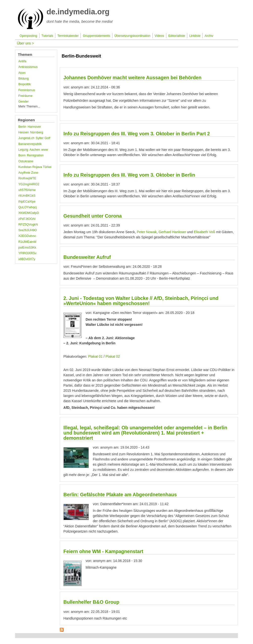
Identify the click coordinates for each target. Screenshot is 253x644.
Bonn (22, 155)
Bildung (23, 79)
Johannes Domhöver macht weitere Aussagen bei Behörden (133, 78)
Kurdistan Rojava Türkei (35, 167)
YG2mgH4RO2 (29, 184)
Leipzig (23, 150)
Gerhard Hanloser (172, 232)
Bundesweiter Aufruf (87, 257)
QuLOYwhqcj (27, 207)
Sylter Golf (43, 138)
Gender (23, 102)
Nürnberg (37, 132)
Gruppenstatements (96, 36)
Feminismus (27, 90)
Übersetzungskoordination (132, 36)
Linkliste (195, 36)
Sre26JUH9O (28, 230)
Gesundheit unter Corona (93, 216)
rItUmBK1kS (27, 196)
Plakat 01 (95, 356)
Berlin (22, 127)
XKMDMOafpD (29, 213)
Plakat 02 (113, 356)
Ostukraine (26, 161)
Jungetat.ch (26, 138)
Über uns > (25, 43)
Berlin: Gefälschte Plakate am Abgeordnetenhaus (120, 495)
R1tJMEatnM (27, 242)
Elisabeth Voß (204, 232)
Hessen (24, 132)
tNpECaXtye (27, 202)
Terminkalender (68, 36)
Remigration (35, 155)
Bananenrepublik (30, 144)
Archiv (209, 36)
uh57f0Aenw (27, 190)
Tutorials (47, 36)
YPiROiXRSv (27, 253)
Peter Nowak (147, 232)
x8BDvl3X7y (27, 259)
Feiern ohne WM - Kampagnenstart (103, 551)
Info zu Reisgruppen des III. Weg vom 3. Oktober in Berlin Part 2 (137, 134)
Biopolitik (24, 84)
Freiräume (25, 96)
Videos (159, 36)
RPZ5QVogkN (28, 225)
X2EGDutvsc (27, 236)
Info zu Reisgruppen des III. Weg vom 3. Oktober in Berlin (129, 175)
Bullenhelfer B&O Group (91, 602)
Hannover (34, 127)
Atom (22, 73)
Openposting (28, 36)
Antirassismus (28, 67)
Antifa (22, 61)
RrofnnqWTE (27, 178)
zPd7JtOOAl (27, 219)
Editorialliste (177, 36)
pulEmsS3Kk (27, 248)
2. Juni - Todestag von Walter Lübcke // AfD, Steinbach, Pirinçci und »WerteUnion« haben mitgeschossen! (141, 301)
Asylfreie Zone (28, 173)
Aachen (35, 150)
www (45, 150)
